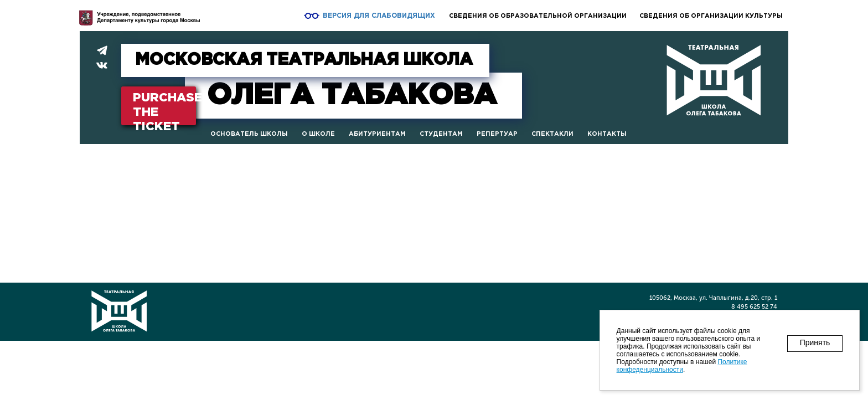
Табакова (352, 96)
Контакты (607, 134)
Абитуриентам (377, 134)
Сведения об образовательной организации (538, 16)
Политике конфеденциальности (682, 366)
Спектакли (552, 134)
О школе (318, 134)
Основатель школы (249, 134)
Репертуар (497, 134)
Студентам (441, 134)
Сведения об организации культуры (711, 16)
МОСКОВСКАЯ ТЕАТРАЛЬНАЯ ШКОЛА (304, 60)
